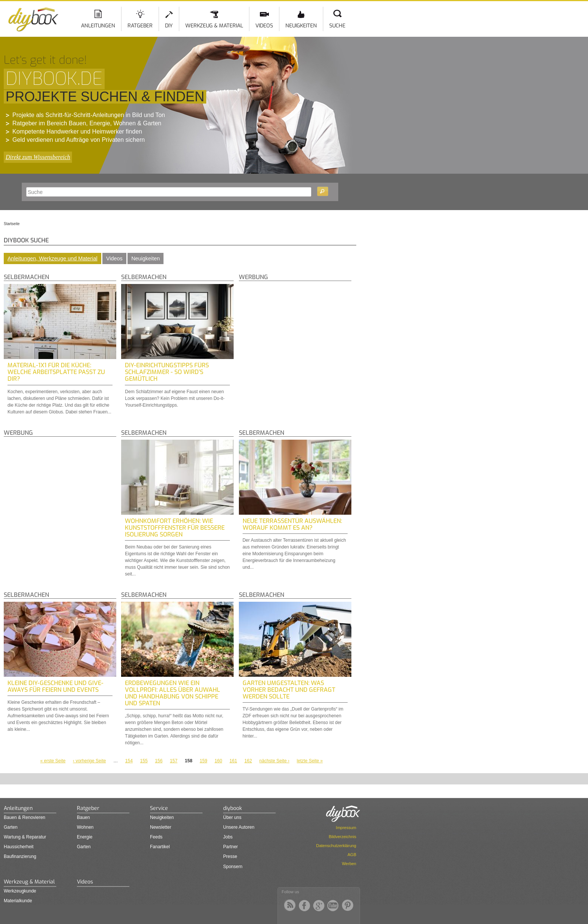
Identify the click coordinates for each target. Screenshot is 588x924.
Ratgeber (140, 26)
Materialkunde (18, 901)
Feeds (156, 837)
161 (233, 761)
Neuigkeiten (301, 26)
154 (129, 761)
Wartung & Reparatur (25, 837)
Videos (264, 26)
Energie (85, 837)
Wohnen (85, 827)
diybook (232, 808)
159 (204, 761)
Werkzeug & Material (214, 26)
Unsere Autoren (239, 827)
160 (218, 761)
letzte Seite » (310, 761)
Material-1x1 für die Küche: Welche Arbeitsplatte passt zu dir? (56, 372)
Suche (337, 26)
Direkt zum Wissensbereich (38, 157)
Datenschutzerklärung (336, 846)
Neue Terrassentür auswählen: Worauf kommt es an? (292, 524)
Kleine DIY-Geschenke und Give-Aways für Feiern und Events (55, 686)
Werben (349, 864)
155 (144, 761)
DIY (169, 26)
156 (159, 761)
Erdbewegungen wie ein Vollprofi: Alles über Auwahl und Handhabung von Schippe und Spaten (172, 693)
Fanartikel (160, 847)
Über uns (232, 817)
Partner (230, 847)
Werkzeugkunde (20, 891)
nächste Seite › (274, 761)
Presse (230, 856)
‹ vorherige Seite (89, 761)
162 (248, 761)
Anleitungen (98, 26)
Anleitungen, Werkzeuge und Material (52, 258)
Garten (11, 827)
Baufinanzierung (20, 856)
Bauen (83, 817)
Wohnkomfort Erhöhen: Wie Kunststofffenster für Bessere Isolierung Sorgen (175, 528)
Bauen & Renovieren (25, 817)
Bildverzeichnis (343, 837)
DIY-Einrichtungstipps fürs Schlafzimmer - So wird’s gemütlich (167, 372)
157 (174, 761)
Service (159, 808)
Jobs (228, 837)
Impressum (346, 828)
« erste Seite (53, 761)
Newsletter (161, 827)
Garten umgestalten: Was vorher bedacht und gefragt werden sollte (289, 690)
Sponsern (233, 867)
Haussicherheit (19, 847)
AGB (352, 855)
